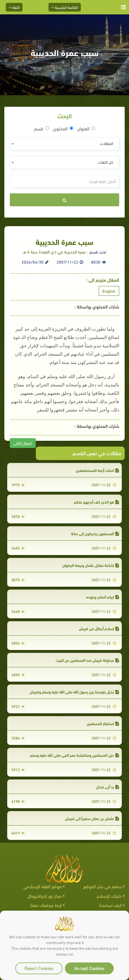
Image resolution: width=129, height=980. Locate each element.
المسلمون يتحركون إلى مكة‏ (95, 533)
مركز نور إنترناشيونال (45, 896)
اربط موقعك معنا (46, 905)
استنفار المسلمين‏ (103, 723)
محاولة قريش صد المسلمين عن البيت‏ (87, 660)
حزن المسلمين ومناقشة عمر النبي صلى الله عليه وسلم (74, 755)
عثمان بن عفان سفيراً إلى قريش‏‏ (92, 818)
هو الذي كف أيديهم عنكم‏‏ (96, 502)
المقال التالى (23, 443)
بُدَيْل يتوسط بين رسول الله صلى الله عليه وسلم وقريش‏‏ (74, 692)
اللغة (14, 7)
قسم (42, 128)
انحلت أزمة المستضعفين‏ (97, 470)
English (109, 291)
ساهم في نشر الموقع (103, 886)
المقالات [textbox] (106, 143)
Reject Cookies (39, 968)
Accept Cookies (89, 968)
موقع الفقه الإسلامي (43, 886)
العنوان (86, 128)
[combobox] (64, 144)
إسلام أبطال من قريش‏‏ (99, 628)
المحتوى (63, 128)
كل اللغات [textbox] (105, 162)
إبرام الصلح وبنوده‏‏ (102, 597)
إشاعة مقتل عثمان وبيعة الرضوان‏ (91, 565)
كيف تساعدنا (111, 905)
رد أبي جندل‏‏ (108, 787)
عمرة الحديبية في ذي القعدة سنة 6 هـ (54, 251)
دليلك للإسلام (109, 896)
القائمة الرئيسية (65, 7)
